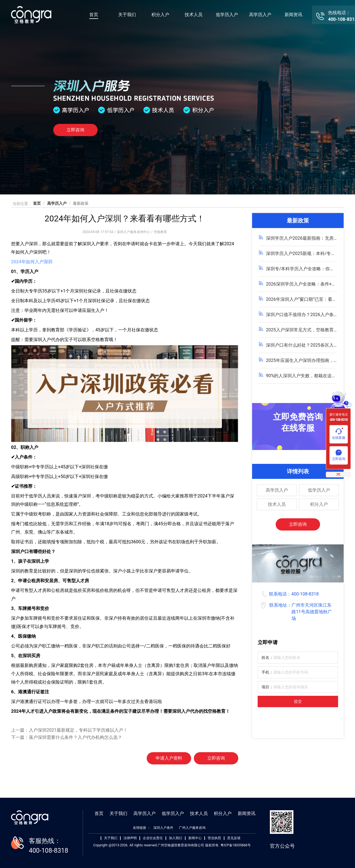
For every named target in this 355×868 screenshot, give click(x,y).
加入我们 (176, 838)
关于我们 (127, 15)
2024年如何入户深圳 (32, 262)
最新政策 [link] (81, 203)
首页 (94, 15)
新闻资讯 (293, 15)
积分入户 (160, 15)
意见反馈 (234, 838)
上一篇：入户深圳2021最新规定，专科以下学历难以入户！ (69, 730)
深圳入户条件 (163, 828)
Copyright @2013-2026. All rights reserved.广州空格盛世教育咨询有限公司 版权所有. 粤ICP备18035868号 (172, 845)
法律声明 (130, 838)
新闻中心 (195, 838)
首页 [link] (37, 203)
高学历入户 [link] (57, 203)
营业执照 (214, 838)
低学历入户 (227, 15)
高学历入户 (260, 15)
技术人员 (194, 15)
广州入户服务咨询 (192, 828)
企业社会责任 (153, 838)
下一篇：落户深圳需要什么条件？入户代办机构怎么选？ (67, 737)
